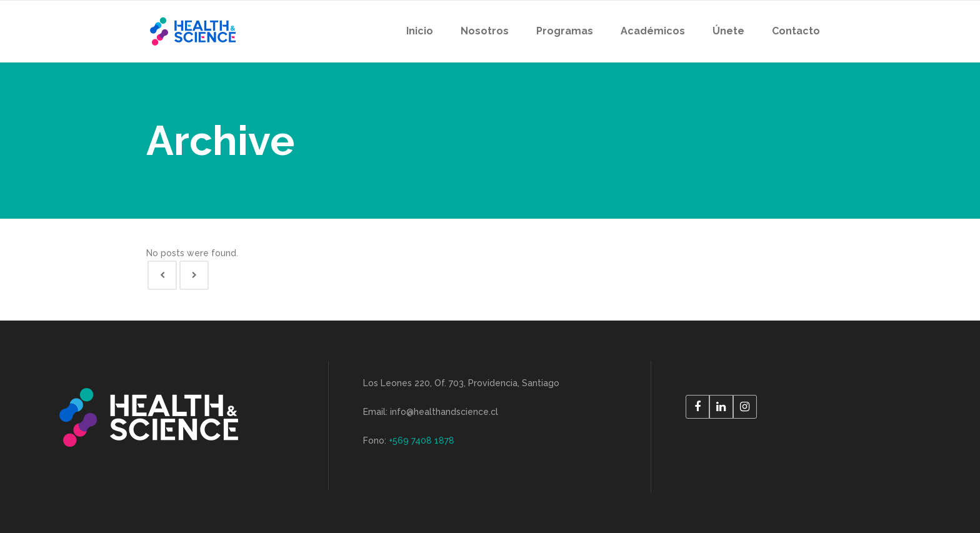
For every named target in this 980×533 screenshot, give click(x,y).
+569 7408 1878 (422, 441)
